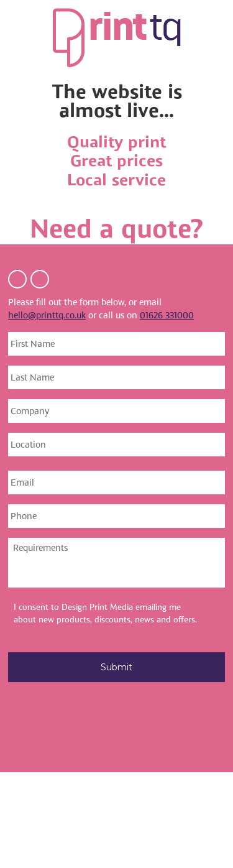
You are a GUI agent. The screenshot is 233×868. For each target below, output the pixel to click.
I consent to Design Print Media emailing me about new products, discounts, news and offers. (105, 613)
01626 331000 (167, 315)
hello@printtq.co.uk (47, 315)
